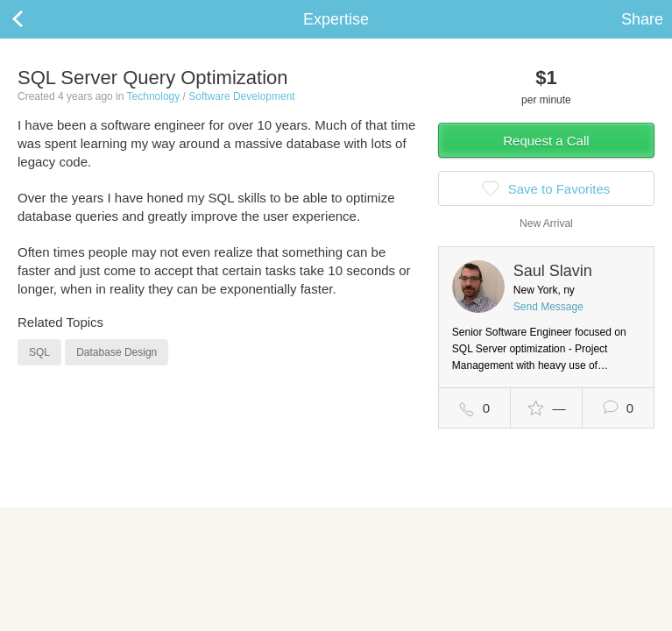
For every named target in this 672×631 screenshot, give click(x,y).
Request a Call (546, 141)
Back (35, 19)
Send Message (548, 307)
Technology (154, 96)
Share (642, 19)
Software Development (241, 96)
